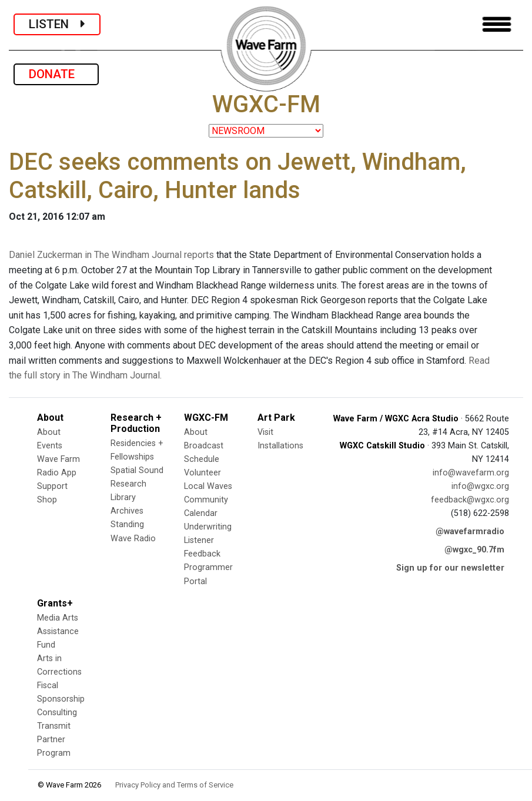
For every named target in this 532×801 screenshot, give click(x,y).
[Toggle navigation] (497, 24)
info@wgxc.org (480, 486)
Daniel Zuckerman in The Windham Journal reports (111, 255)
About (49, 432)
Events (50, 446)
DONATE (56, 74)
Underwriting (208, 527)
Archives (127, 511)
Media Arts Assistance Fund (58, 631)
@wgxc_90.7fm (474, 550)
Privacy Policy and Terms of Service (174, 785)
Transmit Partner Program (54, 740)
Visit (265, 432)
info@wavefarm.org (471, 473)
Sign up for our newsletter (450, 568)
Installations (280, 446)
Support (52, 486)
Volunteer (203, 473)
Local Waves (208, 486)
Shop (47, 500)
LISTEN (57, 24)
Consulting (57, 713)
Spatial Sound (137, 470)
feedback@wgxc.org (470, 500)
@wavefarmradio (470, 532)
